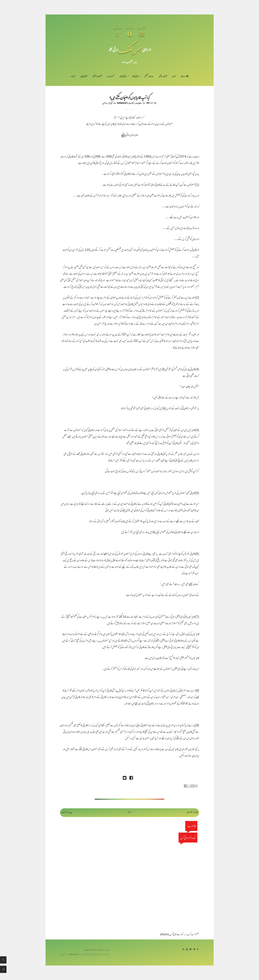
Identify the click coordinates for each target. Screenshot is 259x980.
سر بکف (130, 49)
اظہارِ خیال (84, 77)
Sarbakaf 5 (122, 103)
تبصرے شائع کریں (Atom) (172, 935)
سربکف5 (132, 103)
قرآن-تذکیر (163, 77)
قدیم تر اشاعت (192, 813)
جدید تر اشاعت (67, 813)
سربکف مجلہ (88, 950)
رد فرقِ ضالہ (123, 77)
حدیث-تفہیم (149, 77)
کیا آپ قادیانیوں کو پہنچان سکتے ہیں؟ (129, 97)
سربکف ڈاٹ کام (75, 955)
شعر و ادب (111, 77)
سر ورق (185, 77)
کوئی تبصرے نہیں (107, 103)
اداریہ (174, 77)
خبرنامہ (73, 77)
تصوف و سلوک (97, 77)
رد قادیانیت (139, 103)
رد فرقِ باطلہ (136, 77)
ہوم (129, 813)
